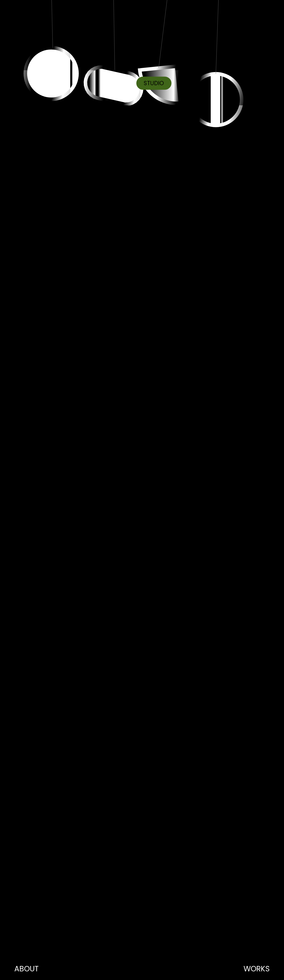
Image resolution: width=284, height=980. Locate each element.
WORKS (257, 969)
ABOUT (26, 969)
